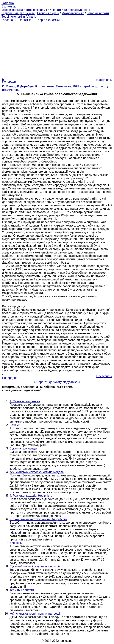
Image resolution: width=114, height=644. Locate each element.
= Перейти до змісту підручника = (57, 382)
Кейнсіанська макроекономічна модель (37, 472)
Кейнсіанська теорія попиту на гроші (35, 614)
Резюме (15, 425)
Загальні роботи (98, 13)
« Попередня (10, 80)
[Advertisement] (57, 48)
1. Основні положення (25, 401)
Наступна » (104, 80)
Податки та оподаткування (70, 10)
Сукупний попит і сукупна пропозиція (35, 566)
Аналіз (32, 17)
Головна (7, 20)
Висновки (16, 543)
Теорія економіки (13, 17)
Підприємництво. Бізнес (18, 13)
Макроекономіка (73, 13)
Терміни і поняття (22, 590)
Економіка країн (48, 13)
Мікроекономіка (12, 10)
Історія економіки (37, 10)
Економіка (8, 6)
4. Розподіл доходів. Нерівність (31, 496)
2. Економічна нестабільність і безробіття (38, 519)
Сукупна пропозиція (23, 448)
